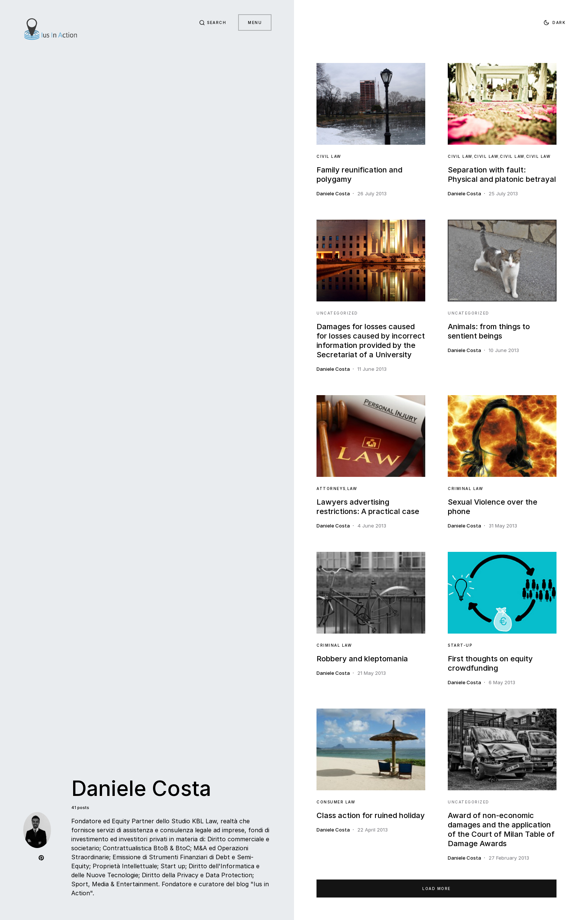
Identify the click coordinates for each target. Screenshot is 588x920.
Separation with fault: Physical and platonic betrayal (502, 175)
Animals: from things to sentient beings (489, 331)
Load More (436, 889)
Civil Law (329, 156)
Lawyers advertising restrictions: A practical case (368, 507)
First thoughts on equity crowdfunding (490, 663)
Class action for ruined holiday (371, 815)
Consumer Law (336, 802)
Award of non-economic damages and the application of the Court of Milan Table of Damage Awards (501, 829)
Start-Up (460, 645)
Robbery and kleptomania (362, 659)
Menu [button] (255, 22)
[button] (213, 22)
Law (352, 488)
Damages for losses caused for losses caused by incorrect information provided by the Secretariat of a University (371, 341)
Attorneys (331, 488)
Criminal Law (465, 488)
